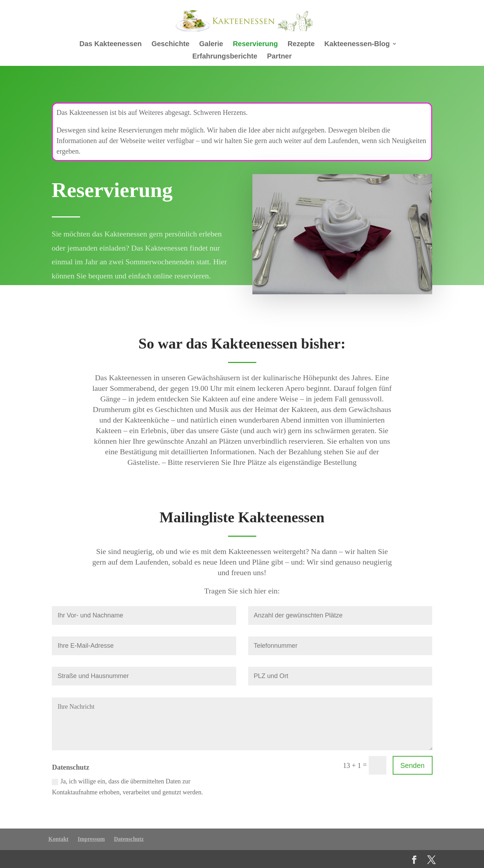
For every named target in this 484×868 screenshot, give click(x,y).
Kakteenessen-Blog (357, 44)
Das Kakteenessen (111, 44)
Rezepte (301, 44)
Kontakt (58, 839)
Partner (280, 57)
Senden (413, 765)
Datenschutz (129, 839)
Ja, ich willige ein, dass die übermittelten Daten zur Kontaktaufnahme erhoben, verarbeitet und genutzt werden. (127, 787)
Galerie (211, 44)
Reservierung (255, 44)
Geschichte (171, 44)
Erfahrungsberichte (225, 57)
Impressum (91, 839)
